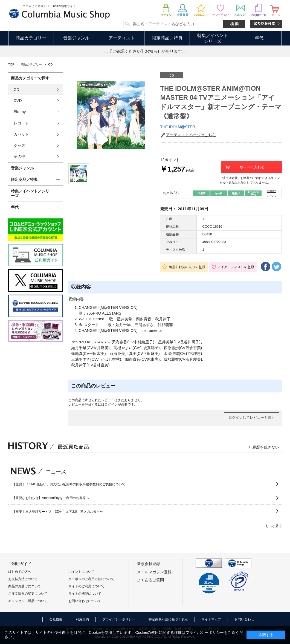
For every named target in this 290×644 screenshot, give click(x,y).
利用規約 (82, 619)
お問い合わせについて (85, 601)
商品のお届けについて (25, 586)
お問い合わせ (244, 619)
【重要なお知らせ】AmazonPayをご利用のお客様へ (51, 498)
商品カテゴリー (31, 38)
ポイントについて (82, 572)
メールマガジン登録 (154, 572)
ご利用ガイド (20, 564)
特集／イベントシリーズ (213, 38)
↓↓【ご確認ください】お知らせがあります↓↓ (145, 51)
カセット (21, 134)
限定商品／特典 (167, 38)
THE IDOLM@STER (178, 127)
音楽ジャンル (76, 38)
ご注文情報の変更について (28, 594)
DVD (18, 101)
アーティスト (122, 38)
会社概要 (56, 619)
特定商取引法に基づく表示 (168, 619)
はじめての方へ (20, 572)
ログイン (111, 404)
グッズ (19, 146)
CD (16, 90)
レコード (21, 123)
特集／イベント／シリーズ (30, 193)
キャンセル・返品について (28, 601)
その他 (19, 156)
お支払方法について (23, 579)
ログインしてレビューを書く (252, 418)
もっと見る (274, 526)
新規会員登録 (149, 564)
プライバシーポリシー (119, 619)
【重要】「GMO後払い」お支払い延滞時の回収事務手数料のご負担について (69, 484)
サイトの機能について (85, 594)
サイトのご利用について (86, 586)
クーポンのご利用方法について (91, 579)
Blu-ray (20, 112)
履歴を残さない (266, 447)
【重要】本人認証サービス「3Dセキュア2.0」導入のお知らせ (58, 512)
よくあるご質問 (150, 580)
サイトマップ (211, 619)
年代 (259, 38)
